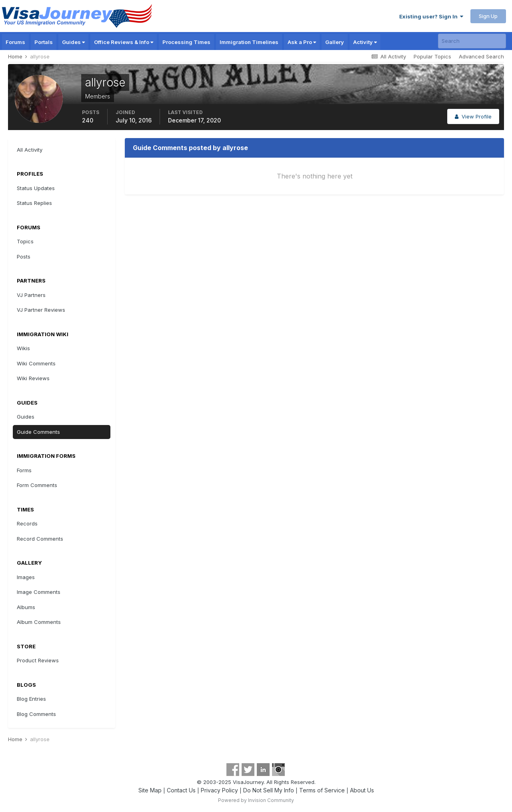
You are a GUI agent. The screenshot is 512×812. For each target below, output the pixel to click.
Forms (24, 470)
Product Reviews (38, 660)
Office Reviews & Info (124, 42)
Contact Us (181, 790)
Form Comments (37, 485)
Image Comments (39, 592)
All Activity (30, 150)
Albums (26, 607)
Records (27, 523)
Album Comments (39, 622)
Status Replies (34, 203)
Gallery (335, 42)
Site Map (150, 790)
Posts (24, 257)
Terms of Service (322, 790)
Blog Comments (36, 714)
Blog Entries (31, 699)
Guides (73, 42)
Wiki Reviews (33, 378)
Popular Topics (432, 56)
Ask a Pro (302, 42)
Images (26, 577)
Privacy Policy (219, 790)
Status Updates (36, 188)
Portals (44, 42)
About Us (362, 790)
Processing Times (186, 42)
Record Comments (40, 539)
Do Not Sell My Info (269, 790)
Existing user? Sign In (431, 16)
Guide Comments (38, 432)
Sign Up (488, 16)
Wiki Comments (36, 363)
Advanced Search (481, 56)
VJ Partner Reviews (41, 310)
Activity (365, 42)
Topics (25, 241)
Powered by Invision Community (256, 800)
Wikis (23, 348)
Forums (15, 42)
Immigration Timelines (249, 42)
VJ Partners (31, 295)
